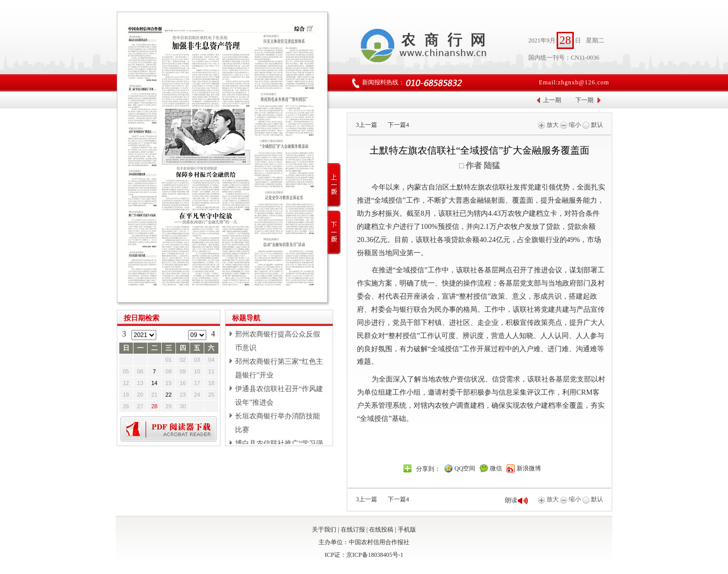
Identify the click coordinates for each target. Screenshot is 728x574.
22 (168, 395)
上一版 (334, 185)
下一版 (334, 233)
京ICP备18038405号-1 (375, 555)
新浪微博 (529, 468)
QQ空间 (465, 468)
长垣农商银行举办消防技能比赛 (278, 423)
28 (154, 406)
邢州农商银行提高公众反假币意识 (278, 341)
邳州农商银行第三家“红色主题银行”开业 (279, 368)
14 (154, 383)
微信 (496, 468)
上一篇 (367, 125)
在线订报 (353, 530)
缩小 (571, 125)
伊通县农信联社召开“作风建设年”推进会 (279, 396)
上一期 (552, 100)
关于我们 (324, 530)
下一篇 (398, 125)
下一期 (584, 100)
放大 (548, 125)
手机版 (407, 530)
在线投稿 (381, 530)
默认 (593, 125)
